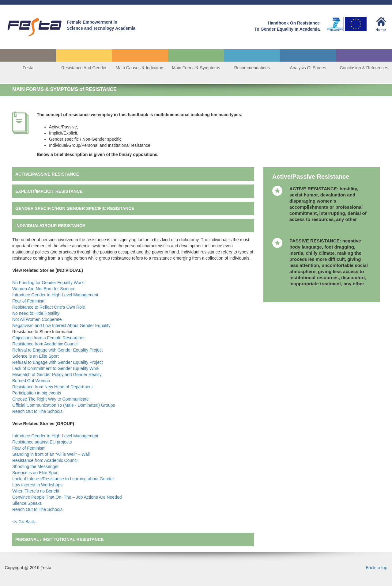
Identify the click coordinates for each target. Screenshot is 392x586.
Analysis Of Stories (308, 68)
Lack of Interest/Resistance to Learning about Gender (64, 479)
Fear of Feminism (30, 301)
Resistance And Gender (84, 68)
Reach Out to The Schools (38, 411)
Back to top (376, 568)
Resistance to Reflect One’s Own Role (49, 307)
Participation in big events (37, 393)
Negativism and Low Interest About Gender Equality (62, 325)
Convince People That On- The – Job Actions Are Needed (68, 497)
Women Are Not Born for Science (44, 289)
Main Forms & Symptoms (196, 68)
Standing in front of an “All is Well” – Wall (52, 454)
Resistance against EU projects (43, 442)
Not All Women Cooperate (38, 319)
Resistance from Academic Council (46, 344)
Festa (28, 68)
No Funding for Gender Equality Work (49, 283)
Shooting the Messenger (36, 466)
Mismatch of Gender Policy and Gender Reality (58, 375)
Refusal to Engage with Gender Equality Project (58, 350)
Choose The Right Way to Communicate (51, 399)
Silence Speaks (28, 503)
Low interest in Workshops (38, 485)
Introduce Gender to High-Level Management (56, 295)
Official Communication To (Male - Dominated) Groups (64, 405)
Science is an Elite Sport (36, 356)
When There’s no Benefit (36, 491)
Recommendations (252, 68)
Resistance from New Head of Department (53, 387)
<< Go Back (24, 522)
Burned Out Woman (32, 381)
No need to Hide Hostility (36, 313)
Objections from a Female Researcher (49, 338)
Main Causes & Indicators (140, 68)
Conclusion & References (364, 68)
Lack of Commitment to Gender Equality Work (56, 368)
